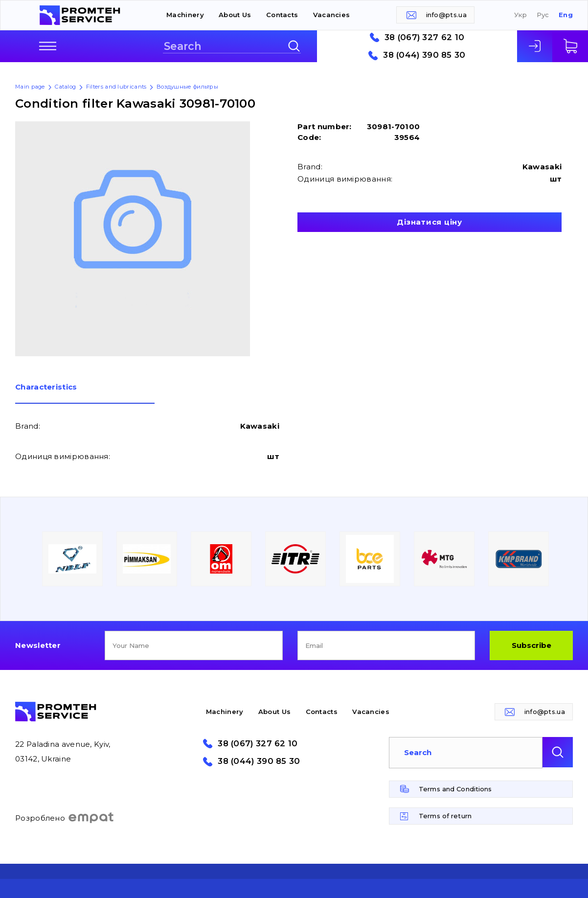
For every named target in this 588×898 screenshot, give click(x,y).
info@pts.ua (446, 15)
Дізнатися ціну (430, 222)
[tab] (85, 393)
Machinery (185, 15)
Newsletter (38, 645)
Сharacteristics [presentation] (46, 387)
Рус (543, 15)
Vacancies (332, 15)
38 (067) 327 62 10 (424, 37)
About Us (235, 15)
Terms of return (445, 816)
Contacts (282, 15)
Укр (520, 15)
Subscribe (531, 645)
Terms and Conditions (455, 789)
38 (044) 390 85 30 (424, 55)
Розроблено (65, 818)
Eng (566, 15)
